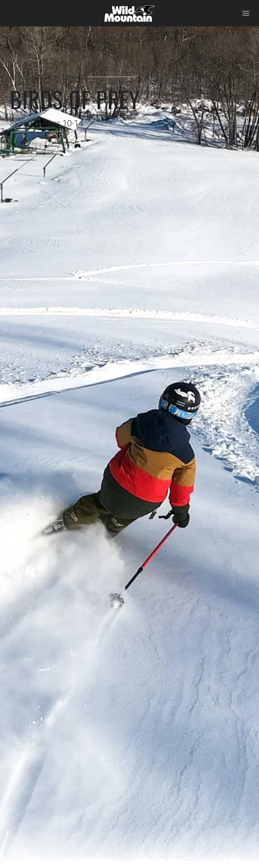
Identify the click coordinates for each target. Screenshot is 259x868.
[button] (246, 13)
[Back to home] (129, 13)
